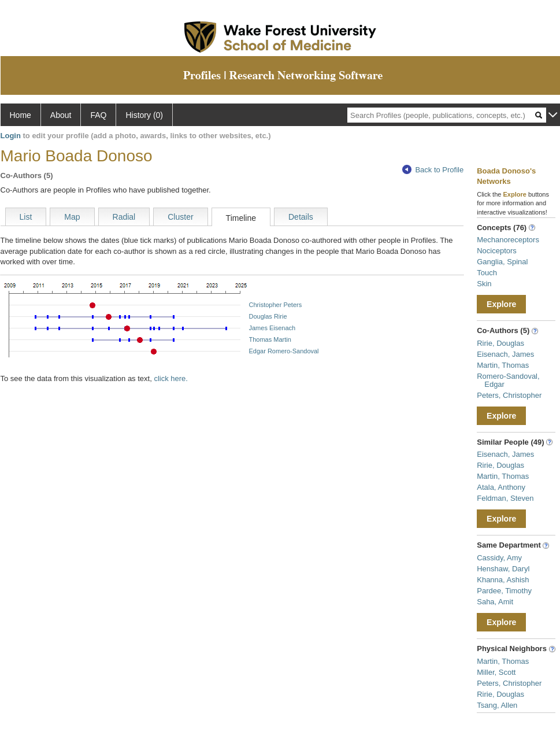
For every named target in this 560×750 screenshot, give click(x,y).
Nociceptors (497, 251)
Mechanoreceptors (508, 240)
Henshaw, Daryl (503, 569)
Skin (484, 284)
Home (21, 115)
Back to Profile (433, 170)
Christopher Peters (276, 305)
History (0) (144, 115)
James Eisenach (272, 328)
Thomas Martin (270, 339)
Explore (501, 304)
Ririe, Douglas (500, 343)
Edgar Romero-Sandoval (284, 351)
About (61, 115)
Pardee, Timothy (504, 591)
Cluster (180, 217)
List (26, 217)
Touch (487, 273)
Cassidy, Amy (499, 558)
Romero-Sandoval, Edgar (508, 380)
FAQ (98, 115)
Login (11, 136)
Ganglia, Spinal (502, 262)
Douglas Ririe (268, 316)
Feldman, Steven (505, 498)
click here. (171, 378)
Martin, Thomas (503, 365)
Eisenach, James (505, 354)
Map (72, 217)
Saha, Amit (495, 602)
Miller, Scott (496, 672)
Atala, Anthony (501, 487)
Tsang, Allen (497, 705)
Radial (124, 217)
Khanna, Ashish (503, 580)
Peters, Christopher (509, 395)
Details (301, 217)
